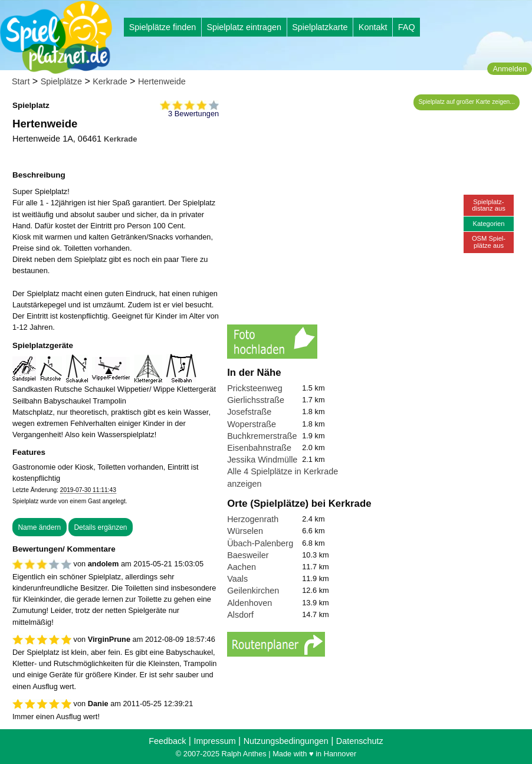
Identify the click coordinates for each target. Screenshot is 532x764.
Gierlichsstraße (256, 400)
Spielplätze (61, 81)
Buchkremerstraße (262, 436)
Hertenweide (162, 81)
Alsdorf (240, 615)
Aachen (242, 567)
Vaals (237, 579)
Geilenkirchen (253, 591)
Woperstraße (252, 424)
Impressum (214, 741)
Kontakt (373, 27)
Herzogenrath (253, 519)
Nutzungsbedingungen (286, 741)
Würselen (245, 531)
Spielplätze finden (163, 27)
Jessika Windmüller (264, 460)
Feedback (167, 741)
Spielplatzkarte (320, 27)
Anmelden (510, 69)
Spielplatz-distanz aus (489, 205)
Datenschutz (360, 741)
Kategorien (488, 224)
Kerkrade (110, 81)
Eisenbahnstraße (259, 448)
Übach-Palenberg (260, 543)
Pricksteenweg (255, 388)
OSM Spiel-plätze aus (489, 242)
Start (21, 81)
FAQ (407, 27)
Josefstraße (249, 412)
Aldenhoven (249, 603)
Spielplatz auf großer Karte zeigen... (467, 102)
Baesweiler (248, 555)
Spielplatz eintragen (244, 27)
